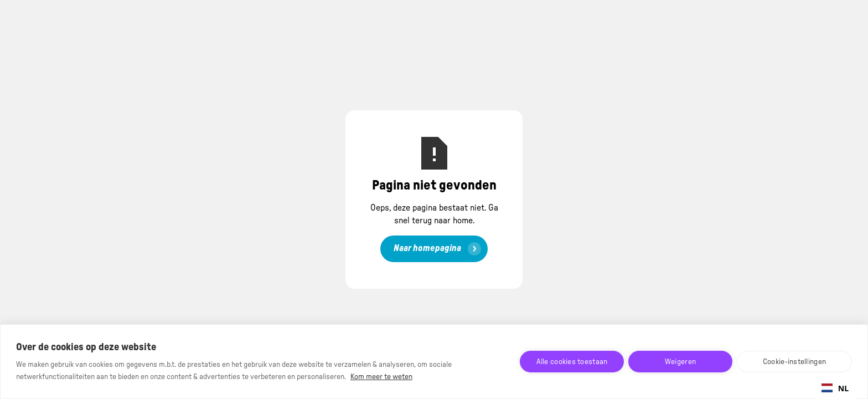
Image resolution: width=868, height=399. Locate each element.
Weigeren (680, 362)
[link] (434, 249)
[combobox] (835, 388)
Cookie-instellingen (794, 362)
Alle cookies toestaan (572, 362)
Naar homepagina (427, 248)
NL (835, 388)
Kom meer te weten (381, 377)
